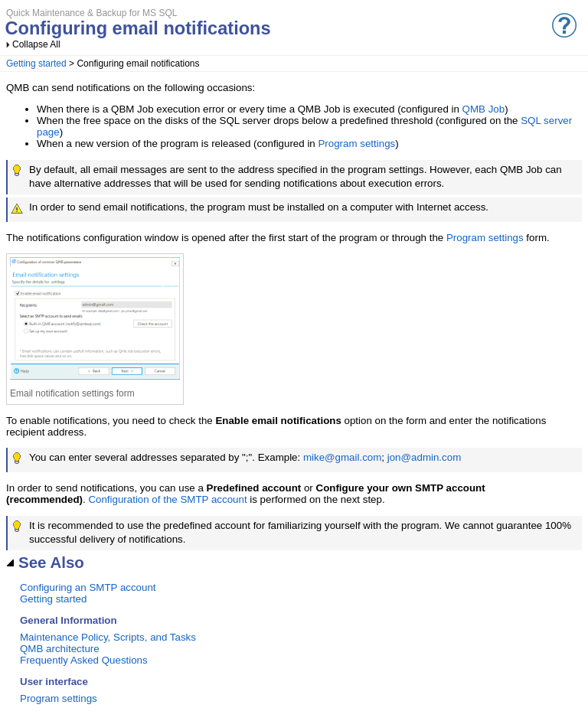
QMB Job (484, 109)
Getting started (36, 64)
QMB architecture (60, 649)
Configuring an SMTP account (88, 587)
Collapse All (36, 44)
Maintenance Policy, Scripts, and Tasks (108, 637)
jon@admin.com (425, 457)
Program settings (356, 144)
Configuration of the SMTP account (167, 499)
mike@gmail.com (342, 457)
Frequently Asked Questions (84, 660)
